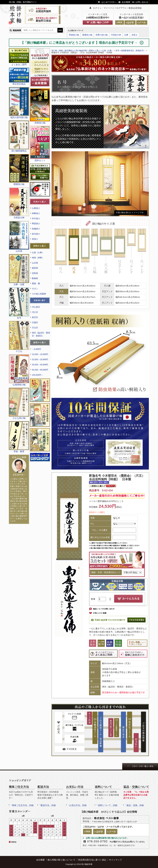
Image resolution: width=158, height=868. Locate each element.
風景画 (35, 268)
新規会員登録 (135, 8)
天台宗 (35, 328)
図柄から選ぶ (95, 51)
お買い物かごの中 (100, 22)
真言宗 (35, 317)
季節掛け (36, 224)
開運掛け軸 (87, 35)
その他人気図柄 (39, 294)
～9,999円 (36, 349)
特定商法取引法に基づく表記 (92, 860)
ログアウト (122, 8)
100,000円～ (37, 375)
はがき (131, 22)
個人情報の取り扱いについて (61, 860)
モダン (35, 289)
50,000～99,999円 (40, 370)
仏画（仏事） (38, 252)
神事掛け (36, 213)
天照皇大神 (116, 35)
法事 (126, 35)
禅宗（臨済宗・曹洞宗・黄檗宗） (41, 334)
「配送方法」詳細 (47, 805)
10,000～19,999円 (40, 354)
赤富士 (135, 35)
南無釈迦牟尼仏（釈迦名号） (133, 51)
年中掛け (36, 219)
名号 (117, 51)
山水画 (35, 263)
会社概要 (126, 2)
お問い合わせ (142, 2)
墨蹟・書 (36, 283)
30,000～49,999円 (40, 365)
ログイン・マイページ (104, 8)
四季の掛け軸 (102, 35)
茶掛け (35, 239)
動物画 (35, 278)
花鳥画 (35, 273)
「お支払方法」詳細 (77, 805)
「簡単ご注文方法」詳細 (22, 805)
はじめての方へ (109, 2)
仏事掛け (36, 208)
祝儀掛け (36, 229)
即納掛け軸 (74, 35)
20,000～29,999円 (40, 359)
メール (142, 22)
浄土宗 (35, 312)
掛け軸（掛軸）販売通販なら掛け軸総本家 (69, 51)
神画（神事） (38, 258)
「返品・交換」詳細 (134, 805)
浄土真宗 (36, 307)
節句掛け (36, 234)
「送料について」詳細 (106, 805)
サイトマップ (115, 860)
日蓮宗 (35, 322)
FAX (120, 22)
